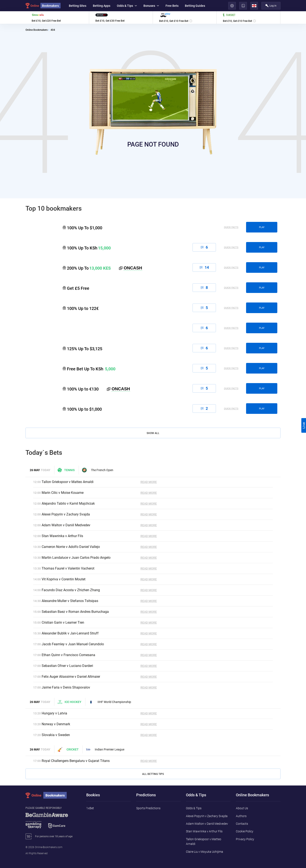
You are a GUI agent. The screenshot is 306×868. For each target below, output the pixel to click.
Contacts (242, 824)
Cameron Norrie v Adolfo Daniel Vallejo (71, 547)
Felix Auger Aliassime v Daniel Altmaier (71, 677)
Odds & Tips (127, 6)
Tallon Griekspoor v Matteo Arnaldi (68, 482)
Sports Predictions (148, 808)
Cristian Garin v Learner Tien (63, 622)
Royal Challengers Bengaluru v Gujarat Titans (76, 761)
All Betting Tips (153, 774)
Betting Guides (195, 6)
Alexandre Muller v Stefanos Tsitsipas (70, 601)
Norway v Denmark (56, 724)
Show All (153, 433)
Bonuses (151, 6)
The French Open (98, 470)
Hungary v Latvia (54, 713)
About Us (242, 808)
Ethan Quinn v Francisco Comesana (68, 655)
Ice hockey (69, 702)
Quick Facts (231, 227)
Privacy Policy (245, 839)
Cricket (68, 749)
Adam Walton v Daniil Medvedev (66, 525)
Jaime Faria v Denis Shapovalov (66, 687)
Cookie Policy (245, 831)
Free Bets (172, 6)
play (262, 227)
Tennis (66, 470)
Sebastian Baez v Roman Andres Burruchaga (75, 612)
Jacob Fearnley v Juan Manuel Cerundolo (73, 644)
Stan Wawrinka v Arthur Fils (62, 536)
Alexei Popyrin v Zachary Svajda (66, 514)
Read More (149, 482)
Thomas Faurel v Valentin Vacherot (68, 568)
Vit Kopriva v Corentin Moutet (64, 579)
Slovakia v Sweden (56, 735)
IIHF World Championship (110, 702)
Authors (241, 816)
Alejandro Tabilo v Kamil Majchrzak (68, 503)
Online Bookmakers (37, 30)
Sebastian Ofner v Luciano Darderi (67, 666)
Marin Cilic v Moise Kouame (63, 493)
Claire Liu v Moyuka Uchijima (205, 852)
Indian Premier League (105, 749)
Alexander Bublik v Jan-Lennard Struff (70, 633)
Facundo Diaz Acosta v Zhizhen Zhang (71, 590)
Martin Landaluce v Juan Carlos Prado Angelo (76, 558)
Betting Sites (78, 6)
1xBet (90, 808)
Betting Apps (102, 6)
